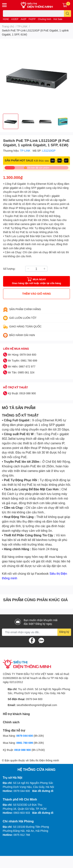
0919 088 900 (23, 750)
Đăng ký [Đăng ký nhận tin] (64, 632)
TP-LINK (26, 151)
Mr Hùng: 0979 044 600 (22, 355)
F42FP (32, 19)
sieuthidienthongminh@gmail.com (37, 705)
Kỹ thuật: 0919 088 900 (22, 393)
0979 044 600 (34, 699)
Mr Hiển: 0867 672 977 (22, 366)
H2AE (6, 19)
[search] (68, 14)
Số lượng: (9, 269)
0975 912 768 (22, 835)
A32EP (15, 19)
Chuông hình (45, 19)
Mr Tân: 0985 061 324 (21, 372)
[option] (11, 121)
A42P (24, 19)
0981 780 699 (25, 743)
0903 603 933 (22, 813)
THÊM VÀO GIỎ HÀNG (36, 294)
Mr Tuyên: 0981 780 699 (23, 360)
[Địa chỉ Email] (36, 632)
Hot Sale (58, 19)
